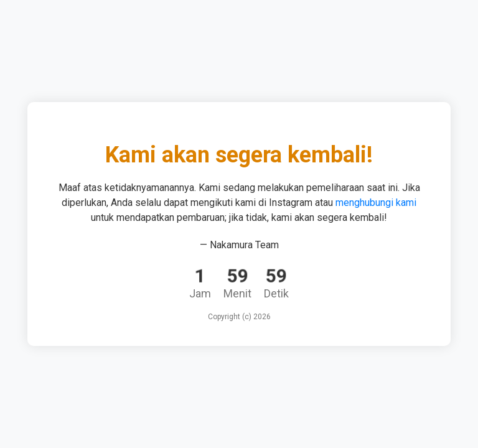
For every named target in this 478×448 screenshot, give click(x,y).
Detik (276, 293)
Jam (200, 293)
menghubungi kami (376, 203)
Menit (237, 293)
